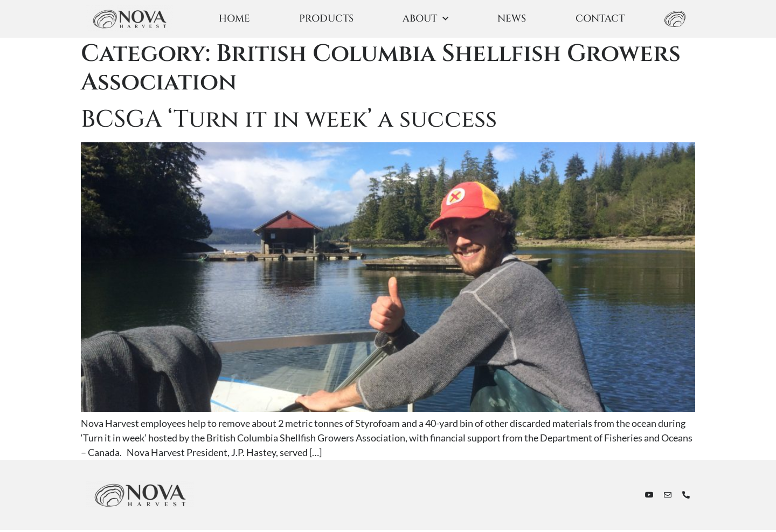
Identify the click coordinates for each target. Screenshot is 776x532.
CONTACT (600, 19)
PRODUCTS (326, 19)
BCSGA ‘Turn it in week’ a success (289, 122)
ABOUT (425, 19)
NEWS (512, 19)
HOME (234, 19)
